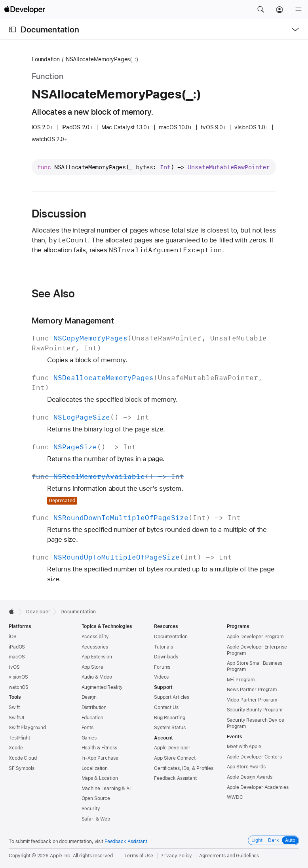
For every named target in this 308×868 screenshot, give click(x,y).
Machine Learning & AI (106, 789)
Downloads (166, 657)
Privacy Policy (176, 856)
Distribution (94, 707)
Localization (95, 768)
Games (89, 738)
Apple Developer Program (255, 637)
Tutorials (164, 647)
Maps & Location (100, 778)
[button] (260, 9)
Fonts (87, 728)
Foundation (46, 59)
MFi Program (241, 680)
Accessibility (95, 637)
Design (89, 697)
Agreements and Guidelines (229, 856)
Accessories (95, 647)
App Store (92, 667)
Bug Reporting (169, 718)
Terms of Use (139, 856)
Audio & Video (97, 677)
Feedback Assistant (175, 778)
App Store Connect (175, 758)
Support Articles (172, 697)
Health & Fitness (99, 748)
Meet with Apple (244, 747)
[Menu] (298, 9)
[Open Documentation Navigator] (12, 29)
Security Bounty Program (255, 710)
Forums (162, 667)
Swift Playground (27, 728)
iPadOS (17, 647)
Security (91, 809)
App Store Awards (246, 767)
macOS (17, 657)
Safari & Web (96, 819)
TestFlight (19, 738)
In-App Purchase (100, 758)
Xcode (16, 748)
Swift (14, 707)
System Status (170, 728)
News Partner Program (252, 690)
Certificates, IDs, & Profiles (184, 768)
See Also (53, 293)
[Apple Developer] (25, 9)
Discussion (59, 214)
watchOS (19, 687)
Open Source (96, 798)
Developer (38, 612)
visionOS (18, 677)
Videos (161, 677)
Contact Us (166, 707)
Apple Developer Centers (254, 757)
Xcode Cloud (23, 758)
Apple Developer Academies (258, 787)
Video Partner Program (252, 700)
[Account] (279, 9)
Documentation (50, 29)
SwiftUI (16, 718)
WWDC (235, 797)
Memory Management (73, 321)
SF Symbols (22, 768)
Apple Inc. (61, 856)
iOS (13, 637)
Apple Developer (172, 748)
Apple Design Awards (250, 777)
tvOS (14, 667)
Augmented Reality (102, 687)
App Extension (97, 657)
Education (92, 718)
